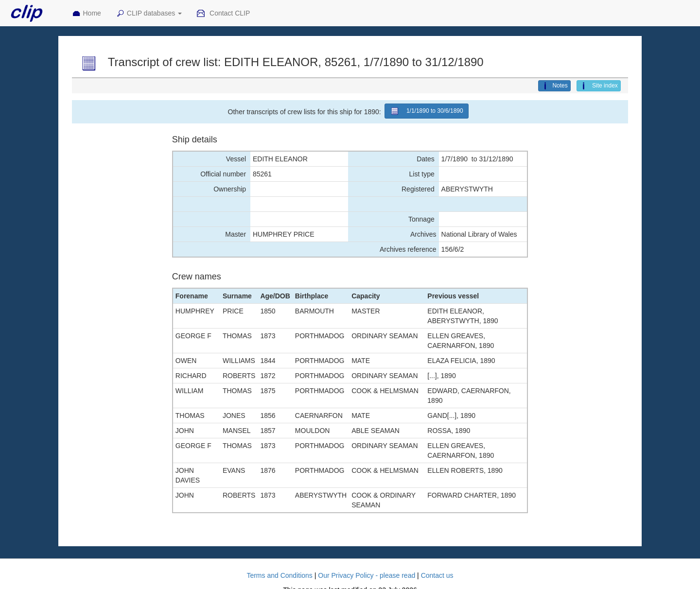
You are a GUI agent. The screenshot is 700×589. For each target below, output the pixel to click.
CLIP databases (149, 14)
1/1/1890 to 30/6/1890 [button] (426, 111)
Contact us (437, 575)
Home (87, 14)
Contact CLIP (223, 14)
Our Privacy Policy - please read (367, 575)
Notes (554, 86)
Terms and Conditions (279, 575)
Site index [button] (599, 86)
